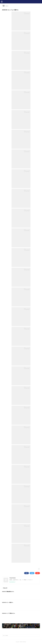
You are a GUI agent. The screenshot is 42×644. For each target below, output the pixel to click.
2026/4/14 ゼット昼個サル (8, 602)
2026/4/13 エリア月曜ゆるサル (9, 613)
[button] (2, 2)
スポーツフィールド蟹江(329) (10, 565)
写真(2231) (4, 565)
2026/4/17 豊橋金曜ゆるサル (8, 592)
